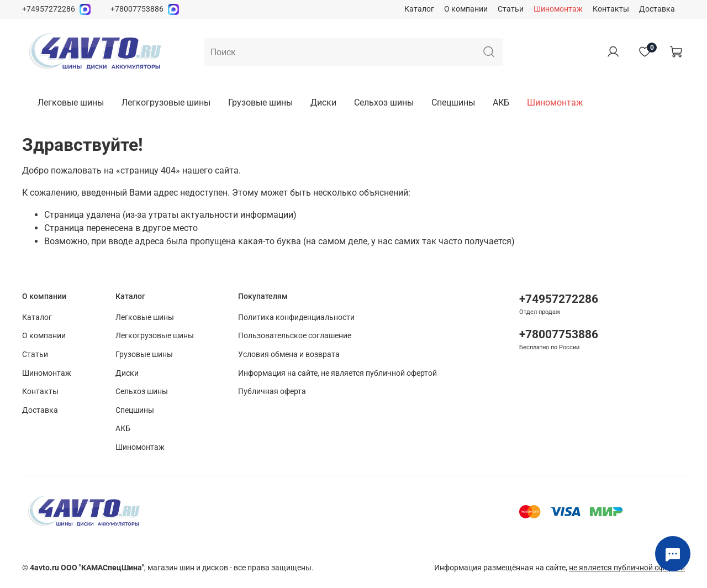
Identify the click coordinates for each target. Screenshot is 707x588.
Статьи (511, 9)
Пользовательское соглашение (295, 336)
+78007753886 (137, 9)
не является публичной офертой (627, 568)
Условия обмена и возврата (289, 355)
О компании (466, 9)
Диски (323, 103)
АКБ (501, 103)
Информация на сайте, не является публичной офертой (337, 373)
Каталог (419, 9)
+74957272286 (49, 9)
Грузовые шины (260, 103)
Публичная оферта (272, 392)
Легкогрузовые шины (166, 103)
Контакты (611, 9)
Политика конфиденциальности (296, 317)
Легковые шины (71, 103)
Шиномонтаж (558, 9)
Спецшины (453, 103)
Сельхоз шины (384, 103)
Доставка (657, 9)
